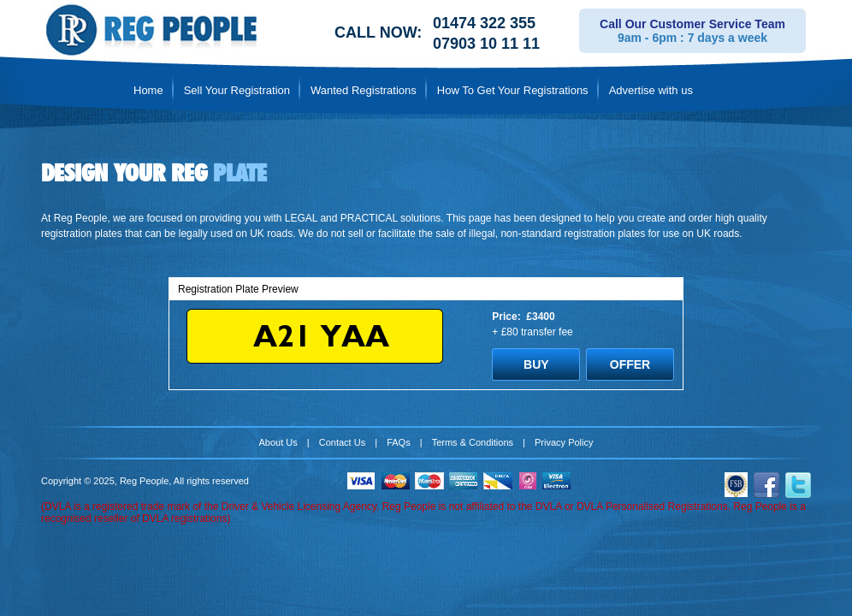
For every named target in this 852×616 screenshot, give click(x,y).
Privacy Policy (564, 442)
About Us (278, 442)
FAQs (399, 442)
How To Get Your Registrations (513, 90)
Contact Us (342, 442)
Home (148, 90)
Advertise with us (651, 90)
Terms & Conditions (473, 442)
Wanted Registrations (364, 90)
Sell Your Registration (237, 90)
